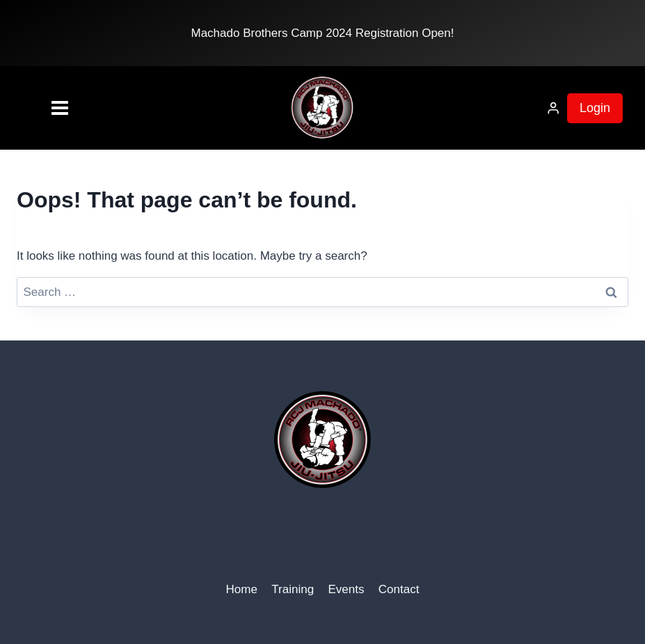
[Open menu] (38, 108)
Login (595, 108)
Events (346, 589)
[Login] (553, 108)
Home (242, 589)
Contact (399, 589)
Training (293, 589)
